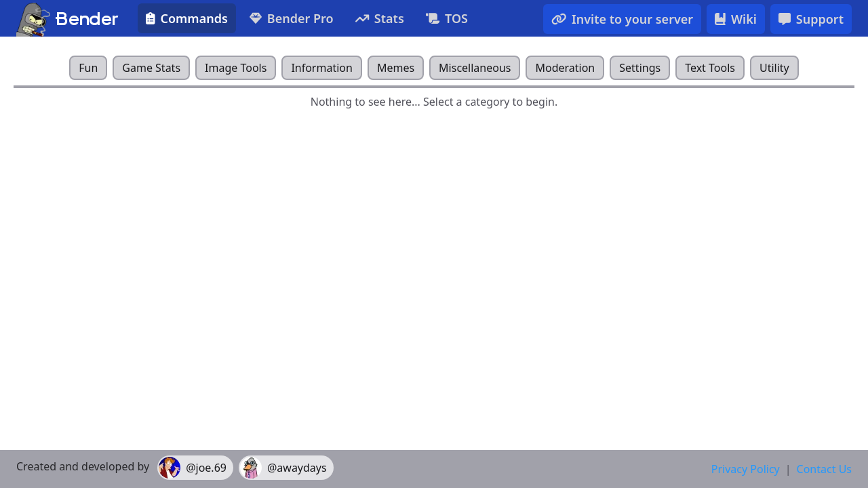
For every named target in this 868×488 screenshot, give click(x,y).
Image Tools (236, 68)
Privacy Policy (746, 469)
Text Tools (710, 68)
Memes (396, 68)
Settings (640, 68)
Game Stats (151, 68)
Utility (774, 68)
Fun (88, 68)
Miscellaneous (475, 68)
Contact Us (824, 469)
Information (322, 68)
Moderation (565, 68)
